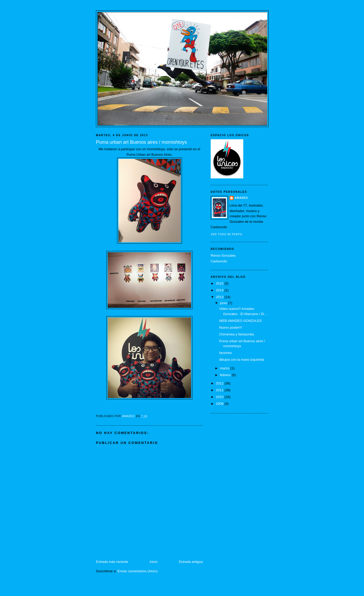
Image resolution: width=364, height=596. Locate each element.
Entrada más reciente (112, 562)
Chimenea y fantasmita (236, 334)
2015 (220, 283)
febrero (226, 375)
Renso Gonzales (223, 255)
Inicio (154, 562)
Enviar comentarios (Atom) (137, 571)
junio (224, 303)
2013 (220, 297)
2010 (220, 397)
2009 (220, 404)
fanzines (225, 353)
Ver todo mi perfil (227, 234)
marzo (225, 368)
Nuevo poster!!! (230, 327)
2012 (220, 383)
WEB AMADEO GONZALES (240, 321)
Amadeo (241, 198)
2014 (220, 290)
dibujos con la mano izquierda (241, 360)
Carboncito (219, 261)
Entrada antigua (191, 562)
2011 (220, 390)
